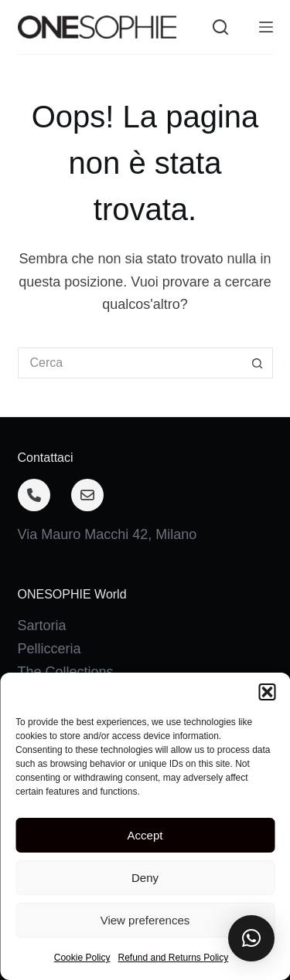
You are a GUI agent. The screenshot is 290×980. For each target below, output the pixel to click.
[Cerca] (220, 27)
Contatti (42, 763)
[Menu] (266, 27)
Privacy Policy (61, 786)
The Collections (66, 672)
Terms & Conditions (78, 809)
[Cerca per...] (130, 363)
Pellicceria (49, 649)
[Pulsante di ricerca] (258, 363)
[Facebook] (36, 877)
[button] (251, 938)
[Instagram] (90, 877)
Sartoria (42, 626)
